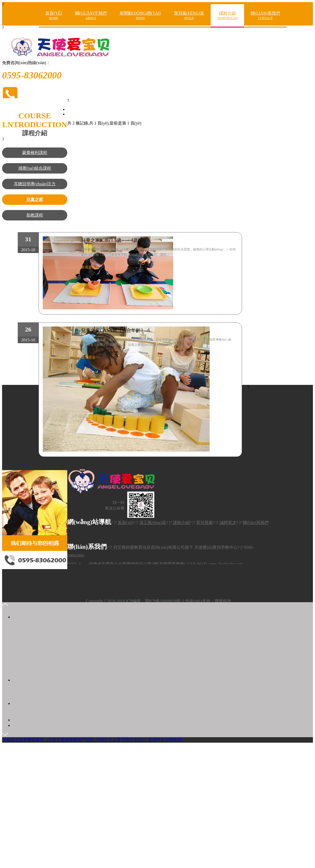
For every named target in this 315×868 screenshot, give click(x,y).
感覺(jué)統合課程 (35, 168)
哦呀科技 (223, 601)
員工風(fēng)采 (153, 523)
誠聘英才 (228, 523)
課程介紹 (227, 16)
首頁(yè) (54, 16)
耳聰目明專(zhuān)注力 (35, 184)
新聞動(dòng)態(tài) (140, 16)
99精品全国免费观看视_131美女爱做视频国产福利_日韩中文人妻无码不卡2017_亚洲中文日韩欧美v (93, 740)
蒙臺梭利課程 (35, 153)
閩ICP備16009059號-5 (165, 601)
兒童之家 (35, 199)
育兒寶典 (204, 523)
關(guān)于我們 (91, 16)
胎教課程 (35, 215)
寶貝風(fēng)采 (189, 16)
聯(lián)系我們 (265, 16)
